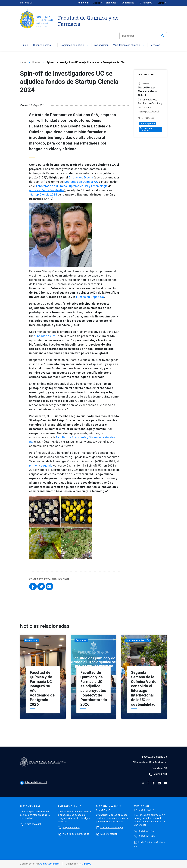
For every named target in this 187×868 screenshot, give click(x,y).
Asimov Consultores (49, 864)
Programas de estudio (74, 45)
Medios (98, 3)
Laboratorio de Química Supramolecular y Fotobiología (72, 186)
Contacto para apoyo (112, 827)
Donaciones (128, 3)
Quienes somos (44, 45)
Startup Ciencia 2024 (43, 194)
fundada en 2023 (45, 336)
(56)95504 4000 (33, 824)
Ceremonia (31, 640)
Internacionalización (138, 640)
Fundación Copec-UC (90, 297)
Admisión (83, 3)
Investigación (101, 45)
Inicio (25, 45)
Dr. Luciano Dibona (81, 177)
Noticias (36, 62)
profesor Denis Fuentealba (47, 190)
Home (23, 62)
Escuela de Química (146, 130)
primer (33, 466)
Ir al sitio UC (26, 3)
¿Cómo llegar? (158, 768)
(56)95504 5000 (71, 827)
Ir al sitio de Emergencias (76, 834)
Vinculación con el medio (129, 45)
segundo (47, 466)
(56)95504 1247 (147, 836)
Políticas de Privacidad (33, 782)
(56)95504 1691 (147, 831)
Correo (162, 3)
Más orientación (109, 834)
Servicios (157, 45)
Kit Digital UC (85, 864)
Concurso (81, 640)
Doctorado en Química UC (81, 182)
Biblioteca (111, 3)
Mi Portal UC (146, 3)
